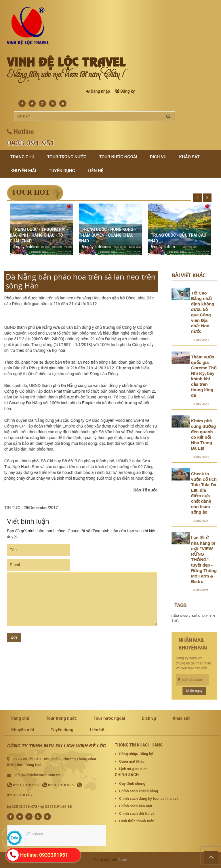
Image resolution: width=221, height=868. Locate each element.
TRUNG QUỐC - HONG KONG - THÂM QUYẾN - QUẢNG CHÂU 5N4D (107, 235)
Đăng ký (127, 91)
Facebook (35, 834)
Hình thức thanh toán (137, 821)
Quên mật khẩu (132, 761)
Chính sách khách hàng (139, 791)
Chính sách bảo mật (136, 806)
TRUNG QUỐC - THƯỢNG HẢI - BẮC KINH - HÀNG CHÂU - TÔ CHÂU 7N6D (39, 235)
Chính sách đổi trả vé (137, 813)
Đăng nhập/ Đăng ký (136, 754)
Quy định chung (132, 784)
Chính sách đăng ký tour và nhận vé (149, 798)
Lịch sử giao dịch (133, 769)
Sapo (123, 860)
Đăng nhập (100, 91)
